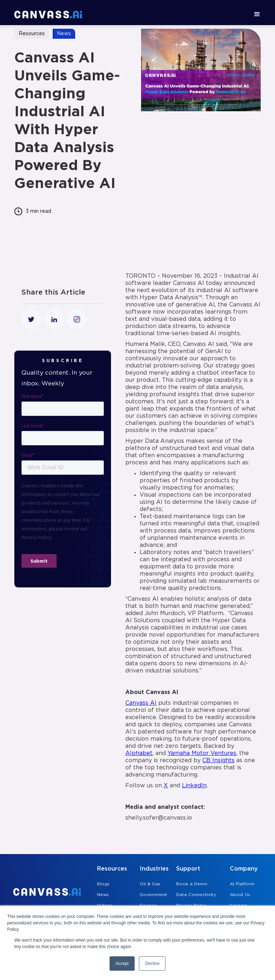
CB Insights (218, 761)
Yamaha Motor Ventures (202, 753)
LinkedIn (194, 786)
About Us (240, 895)
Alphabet (139, 753)
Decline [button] (152, 963)
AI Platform (242, 884)
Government (153, 895)
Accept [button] (122, 963)
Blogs (103, 884)
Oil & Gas (150, 884)
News (103, 895)
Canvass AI (141, 703)
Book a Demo (192, 884)
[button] (257, 14)
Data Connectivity (196, 895)
